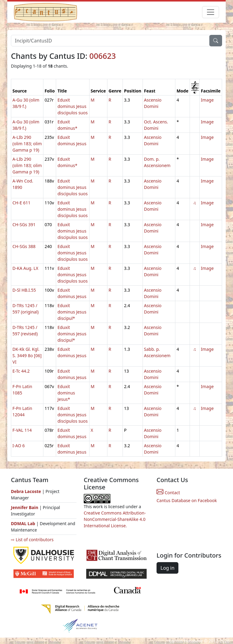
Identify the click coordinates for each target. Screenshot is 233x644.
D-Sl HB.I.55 (24, 290)
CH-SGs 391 (24, 225)
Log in (167, 568)
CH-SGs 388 (24, 246)
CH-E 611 (21, 203)
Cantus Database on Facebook (187, 500)
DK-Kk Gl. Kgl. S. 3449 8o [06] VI (27, 356)
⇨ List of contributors (32, 540)
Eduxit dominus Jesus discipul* (72, 312)
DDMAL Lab (23, 523)
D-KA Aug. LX (25, 268)
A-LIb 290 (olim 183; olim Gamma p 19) (27, 144)
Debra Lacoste (26, 491)
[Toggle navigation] (211, 12)
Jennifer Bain (25, 507)
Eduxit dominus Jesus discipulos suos (72, 106)
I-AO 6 (19, 446)
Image (207, 100)
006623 (103, 56)
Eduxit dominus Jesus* (66, 393)
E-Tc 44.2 (21, 371)
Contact (168, 493)
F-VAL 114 (22, 430)
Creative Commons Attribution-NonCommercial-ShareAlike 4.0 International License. (115, 519)
